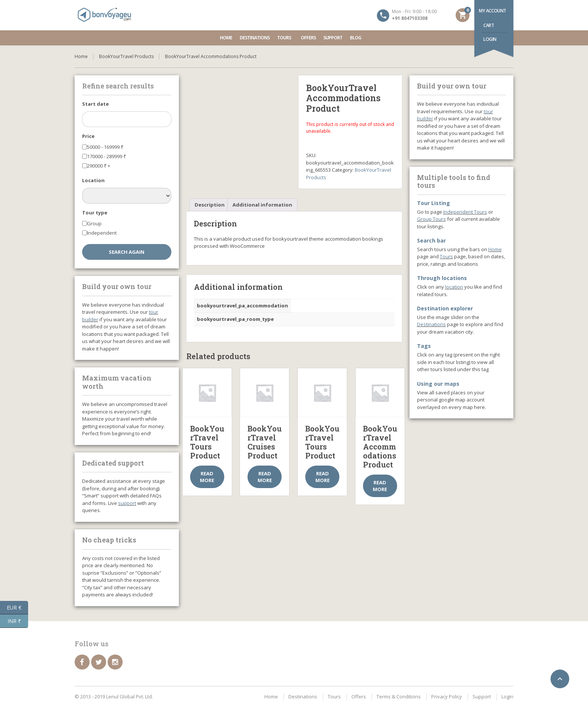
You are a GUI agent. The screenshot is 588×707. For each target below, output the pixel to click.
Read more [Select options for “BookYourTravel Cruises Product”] (265, 477)
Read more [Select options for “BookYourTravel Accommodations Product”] (380, 486)
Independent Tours (465, 212)
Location (93, 180)
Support (333, 38)
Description (210, 205)
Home (226, 38)
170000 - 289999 (106, 156)
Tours (285, 38)
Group (94, 223)
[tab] (210, 205)
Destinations (255, 38)
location (454, 287)
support (127, 503)
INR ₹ (18, 621)
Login (490, 39)
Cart (489, 25)
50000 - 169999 (105, 147)
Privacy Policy (447, 697)
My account (493, 11)
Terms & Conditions (399, 697)
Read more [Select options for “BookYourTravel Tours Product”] (207, 477)
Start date (95, 104)
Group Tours (431, 219)
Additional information (262, 205)
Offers (308, 38)
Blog (355, 38)
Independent (102, 233)
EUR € (17, 608)
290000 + (99, 166)
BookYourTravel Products (126, 56)
